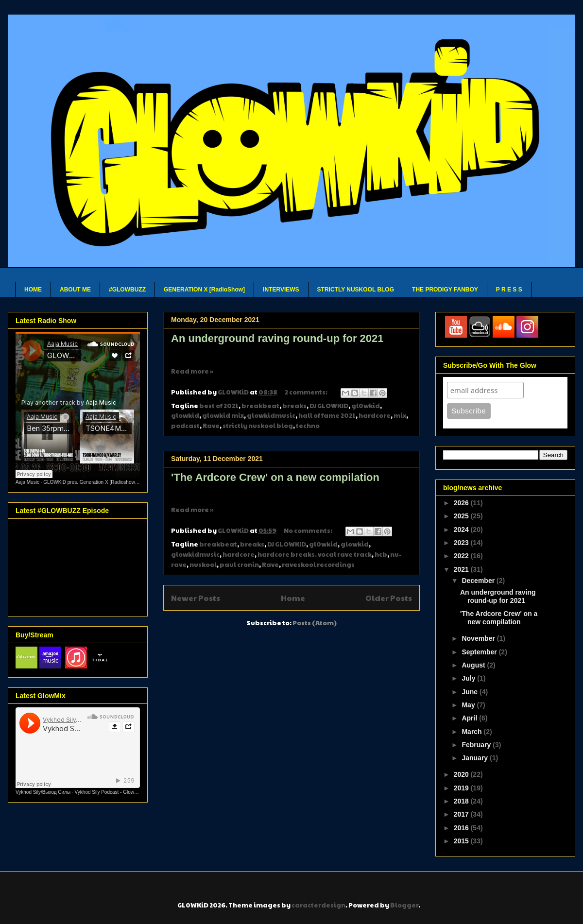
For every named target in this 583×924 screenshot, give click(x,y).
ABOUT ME (75, 290)
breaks (294, 406)
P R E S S (509, 290)
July (469, 678)
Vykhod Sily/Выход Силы (43, 792)
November (479, 638)
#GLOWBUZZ (127, 290)
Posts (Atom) (315, 623)
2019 (462, 788)
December (479, 581)
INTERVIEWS (281, 290)
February (477, 745)
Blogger (404, 905)
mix (400, 415)
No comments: (309, 530)
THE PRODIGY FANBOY (445, 290)
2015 (462, 841)
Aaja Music (27, 482)
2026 (462, 503)
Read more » (192, 371)
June (471, 692)
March (472, 732)
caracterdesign (318, 905)
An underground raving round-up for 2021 (277, 338)
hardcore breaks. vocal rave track (315, 554)
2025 (462, 516)
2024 (462, 530)
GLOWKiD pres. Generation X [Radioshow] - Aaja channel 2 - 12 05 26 (120, 482)
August (474, 665)
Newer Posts (196, 598)
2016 (462, 828)
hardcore (375, 415)
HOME (33, 290)
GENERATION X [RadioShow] (204, 290)
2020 (462, 774)
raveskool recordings (318, 565)
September (480, 652)
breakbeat (260, 406)
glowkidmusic (271, 415)
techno (308, 426)
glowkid (185, 415)
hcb (381, 554)
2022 (462, 556)
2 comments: (307, 392)
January (476, 758)
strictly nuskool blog (258, 426)
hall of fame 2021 (327, 415)
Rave (211, 426)
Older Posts (389, 598)
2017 (462, 814)
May (469, 705)
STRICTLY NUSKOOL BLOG (356, 290)
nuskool (203, 565)
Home (293, 598)
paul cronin (239, 565)
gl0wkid (366, 406)
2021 (462, 569)
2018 (462, 801)
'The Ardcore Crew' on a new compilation (275, 477)
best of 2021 (219, 406)
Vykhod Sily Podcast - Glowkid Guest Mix (119, 792)
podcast (185, 426)
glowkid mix (223, 415)
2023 (462, 543)
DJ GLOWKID (329, 406)
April (470, 718)
